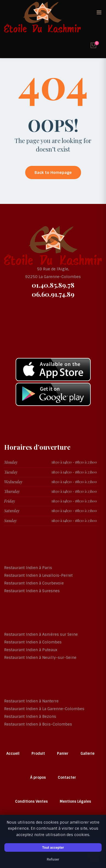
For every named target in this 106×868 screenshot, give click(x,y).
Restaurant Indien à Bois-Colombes (38, 724)
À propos (38, 777)
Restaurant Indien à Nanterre (31, 701)
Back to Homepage (53, 172)
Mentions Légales (75, 801)
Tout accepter (53, 847)
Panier (63, 754)
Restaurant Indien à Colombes (33, 642)
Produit (38, 754)
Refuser (53, 859)
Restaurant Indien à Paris (28, 568)
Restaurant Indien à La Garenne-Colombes (44, 709)
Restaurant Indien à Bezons (30, 716)
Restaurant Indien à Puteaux (31, 650)
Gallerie (88, 754)
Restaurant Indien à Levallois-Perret (38, 575)
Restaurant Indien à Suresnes (32, 591)
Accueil (13, 754)
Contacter (67, 777)
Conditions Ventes (31, 801)
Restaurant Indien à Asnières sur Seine (41, 634)
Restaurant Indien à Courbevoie (34, 583)
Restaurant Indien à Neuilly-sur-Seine (40, 657)
